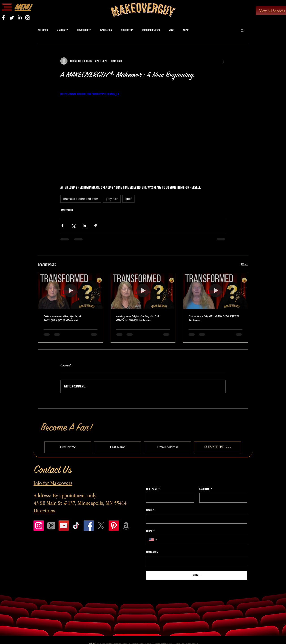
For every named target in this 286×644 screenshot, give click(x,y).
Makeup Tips (127, 30)
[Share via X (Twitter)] (73, 226)
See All (244, 264)
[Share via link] (95, 226)
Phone (150, 531)
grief (128, 199)
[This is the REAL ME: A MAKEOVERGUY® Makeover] (216, 291)
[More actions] (223, 61)
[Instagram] (28, 18)
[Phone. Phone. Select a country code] (153, 540)
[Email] (195, 519)
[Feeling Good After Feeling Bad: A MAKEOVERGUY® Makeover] (143, 291)
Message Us (152, 552)
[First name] (169, 498)
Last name (206, 489)
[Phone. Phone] (201, 540)
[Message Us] (195, 561)
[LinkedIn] (20, 18)
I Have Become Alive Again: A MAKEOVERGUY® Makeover (62, 318)
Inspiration (106, 30)
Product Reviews (151, 30)
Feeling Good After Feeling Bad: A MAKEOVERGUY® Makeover (138, 318)
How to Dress (84, 30)
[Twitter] (12, 18)
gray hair (112, 199)
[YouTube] (64, 526)
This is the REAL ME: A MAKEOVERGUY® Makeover (214, 318)
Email (150, 510)
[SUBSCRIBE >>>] (218, 447)
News (171, 30)
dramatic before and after (81, 199)
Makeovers (63, 30)
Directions (44, 510)
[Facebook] (89, 526)
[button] (7, 7)
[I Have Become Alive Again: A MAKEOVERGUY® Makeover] (70, 291)
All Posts (43, 30)
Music (186, 30)
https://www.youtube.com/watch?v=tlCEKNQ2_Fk (90, 94)
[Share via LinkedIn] (84, 226)
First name (153, 489)
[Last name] (222, 498)
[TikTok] (76, 526)
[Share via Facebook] (62, 226)
